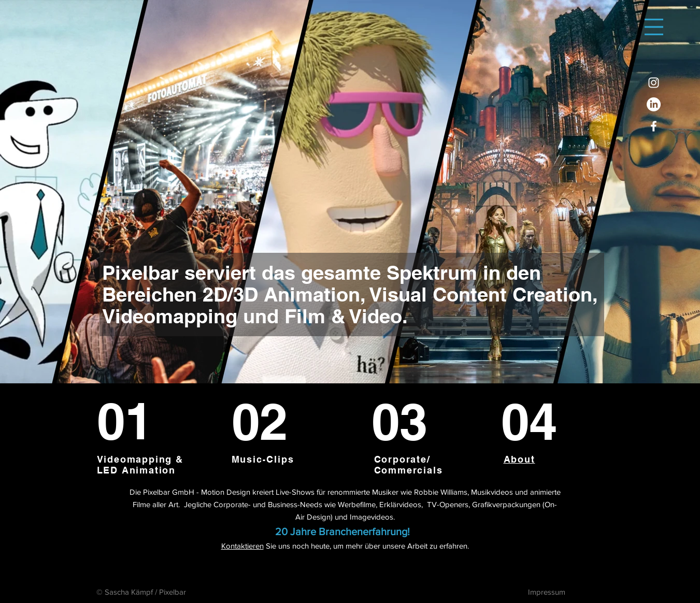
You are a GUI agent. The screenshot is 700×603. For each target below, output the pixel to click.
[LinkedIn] (654, 104)
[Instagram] (654, 83)
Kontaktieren (242, 546)
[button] (654, 27)
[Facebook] (654, 126)
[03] (408, 421)
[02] (271, 421)
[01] (143, 421)
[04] (539, 421)
